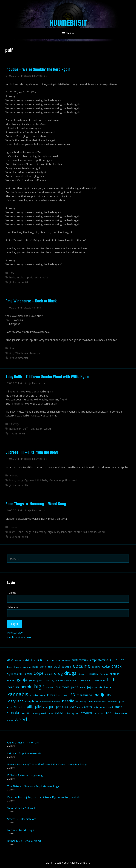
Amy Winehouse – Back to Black (31, 301)
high (19, 429)
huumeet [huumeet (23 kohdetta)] (62, 687)
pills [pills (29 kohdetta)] (30, 707)
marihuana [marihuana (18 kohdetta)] (84, 695)
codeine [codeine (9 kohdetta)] (96, 667)
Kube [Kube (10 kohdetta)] (43, 695)
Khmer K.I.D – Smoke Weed (24, 841)
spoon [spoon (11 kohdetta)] (76, 713)
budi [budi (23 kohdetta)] (57, 666)
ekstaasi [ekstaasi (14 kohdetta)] (115, 674)
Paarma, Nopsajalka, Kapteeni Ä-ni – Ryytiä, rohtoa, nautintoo (45, 797)
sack (36, 277)
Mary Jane (55, 480)
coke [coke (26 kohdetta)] (106, 666)
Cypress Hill (32, 480)
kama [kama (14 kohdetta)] (107, 687)
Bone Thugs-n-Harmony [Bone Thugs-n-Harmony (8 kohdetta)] (19, 667)
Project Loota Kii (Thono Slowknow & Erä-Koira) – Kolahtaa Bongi (47, 764)
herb (12, 277)
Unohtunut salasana (19, 637)
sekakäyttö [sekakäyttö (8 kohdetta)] (99, 707)
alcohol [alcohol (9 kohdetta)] (50, 660)
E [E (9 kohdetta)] (87, 674)
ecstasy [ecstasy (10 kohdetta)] (104, 674)
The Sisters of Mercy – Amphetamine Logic (33, 786)
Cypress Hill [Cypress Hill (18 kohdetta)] (15, 674)
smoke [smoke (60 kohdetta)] (14, 713)
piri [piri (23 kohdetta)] (52, 707)
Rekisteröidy (15, 632)
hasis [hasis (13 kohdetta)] (83, 680)
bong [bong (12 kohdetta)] (35, 667)
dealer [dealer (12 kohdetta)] (29, 674)
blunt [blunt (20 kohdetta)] (120, 660)
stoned (73, 480)
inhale (44, 480)
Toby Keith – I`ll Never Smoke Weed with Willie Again (47, 377)
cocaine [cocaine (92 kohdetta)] (82, 666)
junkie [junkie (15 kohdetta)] (98, 687)
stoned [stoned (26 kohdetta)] (86, 713)
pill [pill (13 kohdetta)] (15, 707)
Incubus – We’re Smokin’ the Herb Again (38, 69)
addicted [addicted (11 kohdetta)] (27, 660)
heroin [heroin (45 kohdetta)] (27, 687)
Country (14, 424)
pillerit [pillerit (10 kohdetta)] (22, 707)
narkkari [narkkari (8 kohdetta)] (56, 702)
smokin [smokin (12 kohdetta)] (26, 713)
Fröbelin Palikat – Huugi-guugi (25, 775)
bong (20, 480)
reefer (78, 532)
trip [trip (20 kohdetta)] (109, 713)
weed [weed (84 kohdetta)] (21, 719)
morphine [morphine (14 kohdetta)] (31, 701)
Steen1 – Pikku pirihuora (22, 819)
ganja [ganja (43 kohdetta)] (22, 680)
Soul (12, 348)
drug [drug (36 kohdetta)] (58, 673)
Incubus (21, 277)
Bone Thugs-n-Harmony (32, 532)
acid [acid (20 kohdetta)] (10, 660)
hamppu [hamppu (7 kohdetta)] (74, 680)
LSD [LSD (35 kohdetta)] (72, 695)
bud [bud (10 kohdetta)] (50, 667)
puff (30, 277)
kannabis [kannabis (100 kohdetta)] (18, 694)
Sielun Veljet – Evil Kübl (21, 808)
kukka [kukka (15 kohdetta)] (51, 695)
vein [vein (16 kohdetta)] (124, 713)
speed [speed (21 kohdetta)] (59, 713)
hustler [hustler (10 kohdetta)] (50, 687)
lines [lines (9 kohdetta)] (64, 695)
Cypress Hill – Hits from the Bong (32, 452)
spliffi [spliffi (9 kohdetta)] (68, 713)
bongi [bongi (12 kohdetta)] (43, 667)
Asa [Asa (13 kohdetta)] (112, 660)
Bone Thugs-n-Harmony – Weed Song (36, 504)
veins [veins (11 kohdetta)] (10, 720)
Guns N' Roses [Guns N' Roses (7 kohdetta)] (62, 680)
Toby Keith (36, 429)
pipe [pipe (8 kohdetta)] (45, 707)
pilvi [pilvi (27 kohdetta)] (38, 707)
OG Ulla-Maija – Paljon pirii (23, 742)
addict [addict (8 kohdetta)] (18, 660)
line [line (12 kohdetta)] (58, 695)
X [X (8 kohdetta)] (29, 720)
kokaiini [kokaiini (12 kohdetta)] (34, 695)
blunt (12, 480)
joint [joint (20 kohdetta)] (75, 687)
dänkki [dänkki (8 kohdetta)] (81, 674)
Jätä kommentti (19, 282)
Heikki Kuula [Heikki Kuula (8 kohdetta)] (100, 680)
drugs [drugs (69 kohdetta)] (70, 673)
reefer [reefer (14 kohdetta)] (88, 707)
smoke (44, 277)
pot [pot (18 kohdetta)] (58, 707)
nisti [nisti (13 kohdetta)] (90, 701)
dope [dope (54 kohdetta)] (39, 673)
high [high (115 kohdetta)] (39, 686)
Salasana (12, 607)
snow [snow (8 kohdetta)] (50, 713)
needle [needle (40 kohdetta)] (68, 701)
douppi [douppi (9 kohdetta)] (49, 674)
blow (33, 353)
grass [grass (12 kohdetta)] (32, 680)
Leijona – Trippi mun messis (24, 753)
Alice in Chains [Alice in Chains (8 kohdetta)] (63, 660)
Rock (12, 273)
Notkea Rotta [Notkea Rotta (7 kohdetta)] (100, 702)
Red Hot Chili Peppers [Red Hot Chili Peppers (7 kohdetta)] (72, 707)
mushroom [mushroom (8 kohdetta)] (45, 702)
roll (85, 532)
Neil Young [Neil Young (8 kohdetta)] (81, 702)
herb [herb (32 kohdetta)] (111, 680)
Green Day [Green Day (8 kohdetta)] (49, 680)
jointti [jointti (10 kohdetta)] (83, 687)
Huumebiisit (68, 23)
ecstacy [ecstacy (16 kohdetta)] (93, 674)
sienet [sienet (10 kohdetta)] (110, 707)
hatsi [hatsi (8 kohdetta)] (90, 680)
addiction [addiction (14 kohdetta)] (39, 660)
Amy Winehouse (19, 353)
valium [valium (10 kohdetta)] (116, 713)
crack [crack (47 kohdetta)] (116, 666)
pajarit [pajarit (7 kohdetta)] (122, 702)
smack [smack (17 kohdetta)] (119, 707)
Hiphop (14, 475)
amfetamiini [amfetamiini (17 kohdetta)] (80, 660)
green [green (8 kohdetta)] (39, 680)
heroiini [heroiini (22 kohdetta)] (13, 687)
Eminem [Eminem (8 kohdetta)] (11, 680)
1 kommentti (17, 433)
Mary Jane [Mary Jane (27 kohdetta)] (15, 701)
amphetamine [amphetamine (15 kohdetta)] (99, 660)
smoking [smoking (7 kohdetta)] (36, 714)
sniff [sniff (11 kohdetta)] (43, 713)
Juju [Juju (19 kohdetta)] (90, 687)
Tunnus (12, 593)
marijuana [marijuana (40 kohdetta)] (103, 695)
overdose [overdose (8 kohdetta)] (113, 702)
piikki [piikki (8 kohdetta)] (10, 707)
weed (47, 429)
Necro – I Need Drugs (21, 830)
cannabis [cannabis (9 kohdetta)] (67, 667)
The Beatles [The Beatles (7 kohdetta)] (99, 714)
